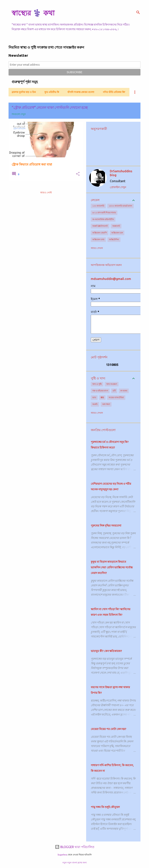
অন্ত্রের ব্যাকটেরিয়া (116, 397)
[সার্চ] (138, 12)
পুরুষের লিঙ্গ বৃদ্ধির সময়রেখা (106, 526)
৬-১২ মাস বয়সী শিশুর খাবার (104, 213)
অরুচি (95, 404)
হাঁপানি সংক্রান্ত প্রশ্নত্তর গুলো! (81, 92)
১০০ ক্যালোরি (98, 206)
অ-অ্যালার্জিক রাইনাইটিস (103, 219)
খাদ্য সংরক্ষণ (112, 384)
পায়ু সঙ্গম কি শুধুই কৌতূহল (105, 807)
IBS (102, 397)
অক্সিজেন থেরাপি (100, 233)
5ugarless (62, 855)
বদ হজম (124, 391)
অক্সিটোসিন (114, 239)
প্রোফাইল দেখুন (118, 187)
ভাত (94, 397)
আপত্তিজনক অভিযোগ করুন (106, 265)
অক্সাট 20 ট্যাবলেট (100, 226)
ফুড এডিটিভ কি (52, 92)
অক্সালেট (116, 226)
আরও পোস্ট (46, 193)
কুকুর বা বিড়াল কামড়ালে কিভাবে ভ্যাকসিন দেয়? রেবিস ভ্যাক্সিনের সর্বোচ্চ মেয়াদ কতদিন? (112, 567)
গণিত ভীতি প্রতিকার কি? (114, 92)
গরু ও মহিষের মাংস (100, 391)
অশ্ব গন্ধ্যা (106, 404)
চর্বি (114, 391)
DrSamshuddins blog (121, 173)
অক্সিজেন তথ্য (98, 239)
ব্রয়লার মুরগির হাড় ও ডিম (24, 92)
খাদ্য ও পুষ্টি (97, 384)
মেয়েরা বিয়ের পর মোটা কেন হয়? (109, 729)
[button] (78, 174)
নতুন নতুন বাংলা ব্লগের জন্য (75, 863)
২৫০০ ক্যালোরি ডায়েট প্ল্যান (120, 206)
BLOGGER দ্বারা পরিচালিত (75, 847)
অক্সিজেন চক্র (117, 233)
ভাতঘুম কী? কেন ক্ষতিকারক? (106, 651)
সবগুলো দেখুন (19, 114)
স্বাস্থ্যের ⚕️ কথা (33, 13)
